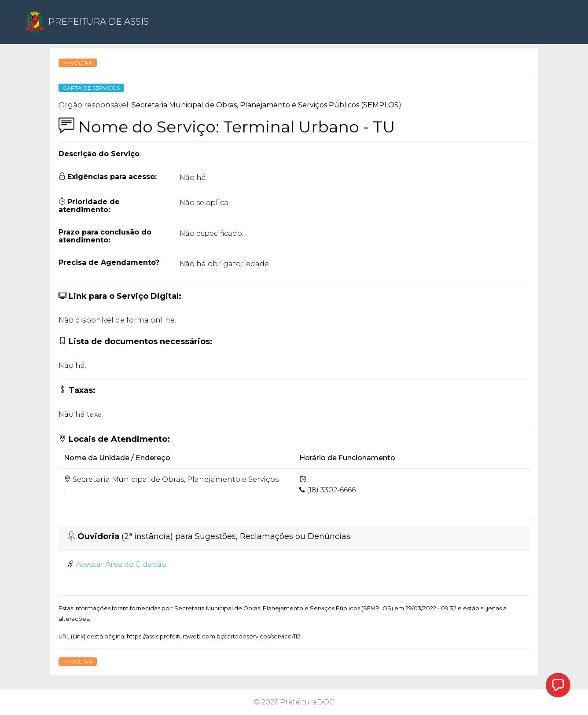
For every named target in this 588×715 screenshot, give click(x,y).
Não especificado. (211, 233)
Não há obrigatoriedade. (225, 264)
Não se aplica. (205, 203)
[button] (558, 685)
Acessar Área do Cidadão (121, 564)
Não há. (193, 178)
